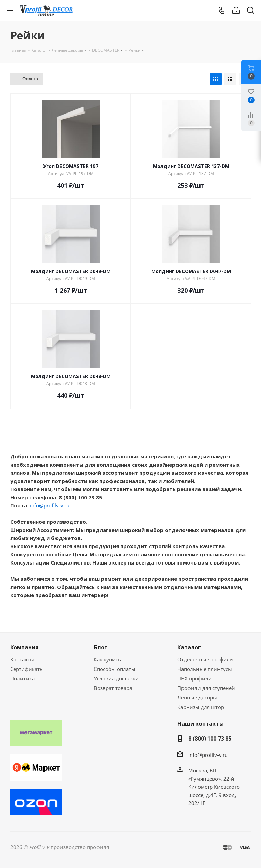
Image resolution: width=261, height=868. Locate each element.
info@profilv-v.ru (50, 505)
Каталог (189, 647)
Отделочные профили (205, 659)
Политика (22, 678)
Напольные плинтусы (205, 669)
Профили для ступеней (206, 688)
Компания (24, 647)
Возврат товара (113, 688)
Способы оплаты (115, 669)
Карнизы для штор (201, 707)
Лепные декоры (197, 697)
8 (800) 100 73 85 (210, 739)
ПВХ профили (195, 678)
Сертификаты (27, 669)
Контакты (22, 659)
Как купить (107, 659)
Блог (100, 647)
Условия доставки (116, 678)
